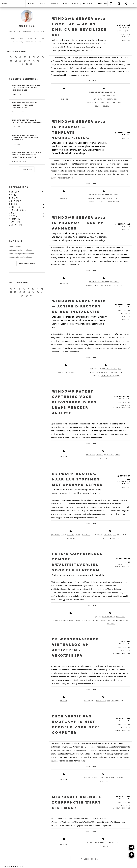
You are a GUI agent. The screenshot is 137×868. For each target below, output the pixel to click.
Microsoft (92, 843)
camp (101, 778)
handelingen (18, 210)
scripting (15, 225)
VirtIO (117, 198)
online (115, 620)
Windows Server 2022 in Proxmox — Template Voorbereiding (24, 105)
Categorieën (70, 4)
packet (99, 455)
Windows (64, 198)
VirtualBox (89, 701)
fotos (98, 617)
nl (134, 4)
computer (104, 781)
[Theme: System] (119, 4)
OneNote (103, 843)
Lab (104, 198)
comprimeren (109, 617)
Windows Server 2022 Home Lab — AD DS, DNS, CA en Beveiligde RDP (26, 88)
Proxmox (114, 195)
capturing (109, 455)
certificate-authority (102, 99)
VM (121, 285)
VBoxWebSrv (117, 701)
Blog (5, 4)
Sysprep (93, 202)
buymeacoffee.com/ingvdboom (21, 257)
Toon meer (27, 169)
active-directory (102, 96)
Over (43, 4)
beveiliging (108, 106)
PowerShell (114, 202)
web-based (101, 701)
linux (64, 535)
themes (14, 198)
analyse (104, 458)
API (109, 701)
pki (116, 99)
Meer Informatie (27, 263)
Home (31, 4)
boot (95, 778)
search (111, 843)
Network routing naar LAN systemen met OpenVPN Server (77, 479)
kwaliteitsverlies (102, 620)
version (88, 778)
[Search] (111, 4)
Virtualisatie (94, 198)
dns (113, 96)
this (121, 778)
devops (98, 106)
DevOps (110, 198)
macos (70, 535)
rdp (103, 103)
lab (120, 103)
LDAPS (118, 455)
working (104, 846)
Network (98, 535)
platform (124, 620)
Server (116, 538)
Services (88, 4)
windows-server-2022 (99, 92)
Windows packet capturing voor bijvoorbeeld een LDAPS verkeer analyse (74, 402)
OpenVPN (107, 538)
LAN (114, 535)
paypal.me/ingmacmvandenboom (22, 254)
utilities (86, 535)
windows (64, 99)
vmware (115, 372)
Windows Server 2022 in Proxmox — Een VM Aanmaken (79, 223)
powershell (111, 103)
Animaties (104, 4)
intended (114, 778)
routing (71, 538)
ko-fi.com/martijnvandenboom (20, 250)
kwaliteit (121, 617)
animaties (15, 219)
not (106, 778)
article (61, 372)
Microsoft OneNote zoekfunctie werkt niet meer (77, 802)
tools (78, 535)
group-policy (93, 103)
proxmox (115, 92)
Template (102, 202)
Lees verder (90, 81)
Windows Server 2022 (99, 195)
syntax (14, 195)
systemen (122, 535)
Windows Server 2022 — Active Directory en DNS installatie (79, 306)
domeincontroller (110, 376)
